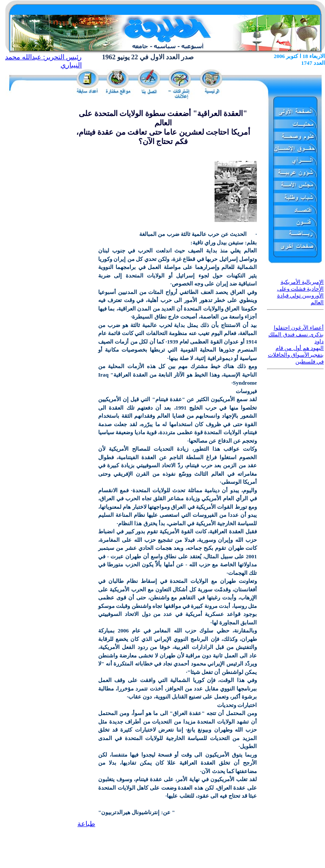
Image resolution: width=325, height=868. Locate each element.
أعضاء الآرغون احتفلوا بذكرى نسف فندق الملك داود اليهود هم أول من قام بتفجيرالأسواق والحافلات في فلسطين (296, 345)
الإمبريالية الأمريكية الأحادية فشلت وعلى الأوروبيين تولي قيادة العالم (301, 292)
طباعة (86, 824)
